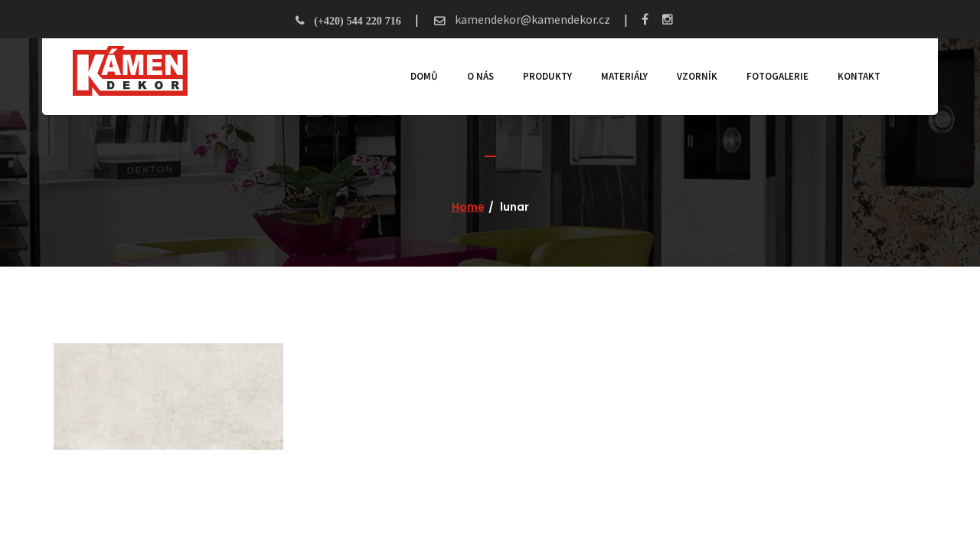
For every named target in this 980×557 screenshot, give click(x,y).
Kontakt (859, 76)
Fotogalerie (777, 76)
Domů (424, 76)
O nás (480, 76)
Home (468, 207)
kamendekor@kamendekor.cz (531, 19)
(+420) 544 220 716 (357, 21)
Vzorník (697, 76)
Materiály (624, 76)
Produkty (547, 76)
